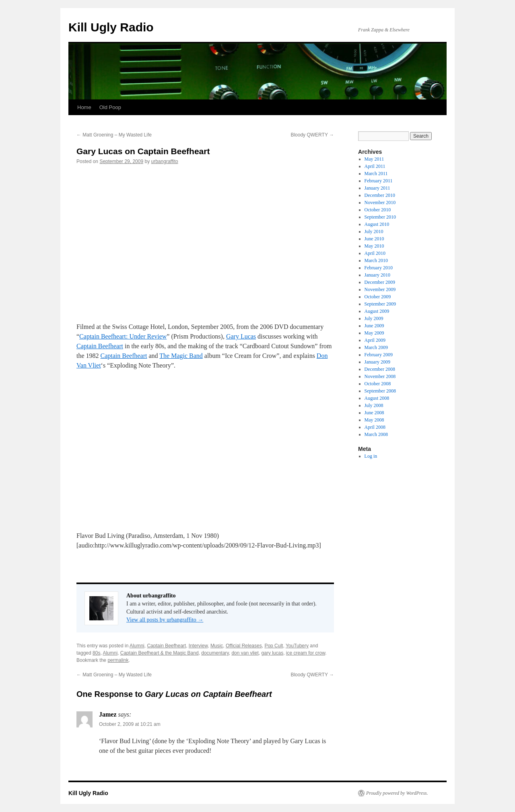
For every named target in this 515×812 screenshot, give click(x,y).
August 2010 (377, 224)
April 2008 (375, 427)
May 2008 (374, 420)
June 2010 (374, 239)
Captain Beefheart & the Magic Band (160, 653)
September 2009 (380, 304)
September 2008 (380, 391)
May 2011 (374, 159)
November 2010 (380, 202)
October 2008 (378, 384)
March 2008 (376, 434)
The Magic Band (181, 356)
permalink (118, 660)
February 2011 (379, 181)
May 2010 (374, 246)
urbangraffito (165, 161)
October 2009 (378, 297)
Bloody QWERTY (312, 135)
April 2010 (375, 253)
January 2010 (377, 275)
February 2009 (379, 355)
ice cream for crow (306, 653)
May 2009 (374, 333)
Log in (371, 456)
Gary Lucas (241, 336)
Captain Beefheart (100, 346)
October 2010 (378, 210)
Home (84, 107)
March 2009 (376, 347)
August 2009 (377, 311)
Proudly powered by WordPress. (397, 793)
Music (217, 646)
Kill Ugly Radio (111, 27)
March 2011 (376, 174)
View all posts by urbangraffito (165, 620)
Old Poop (110, 107)
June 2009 (374, 326)
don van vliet (245, 653)
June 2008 (374, 413)
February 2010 (379, 268)
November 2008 (380, 376)
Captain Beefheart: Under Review (123, 336)
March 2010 (376, 260)
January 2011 (377, 188)
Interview (198, 646)
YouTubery (297, 646)
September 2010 (380, 217)
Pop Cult (274, 646)
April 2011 (375, 166)
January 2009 (377, 362)
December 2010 (380, 195)
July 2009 (374, 318)
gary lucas (272, 653)
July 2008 (374, 405)
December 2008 (380, 369)
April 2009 (375, 340)
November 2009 (380, 289)
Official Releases (244, 646)
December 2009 (380, 282)
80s (96, 653)
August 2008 (377, 398)
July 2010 (374, 231)
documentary (215, 653)
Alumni (137, 646)
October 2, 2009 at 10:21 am (130, 724)
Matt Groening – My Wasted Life (114, 135)
